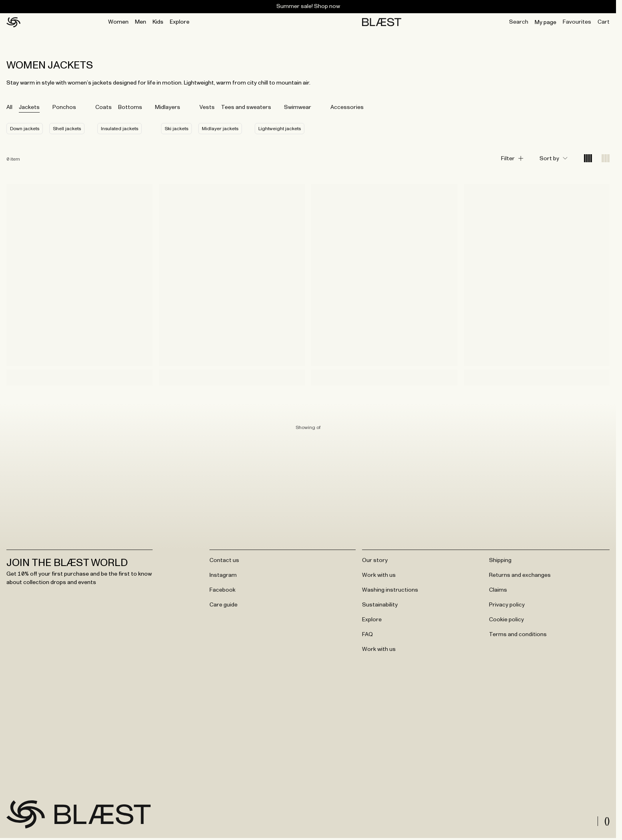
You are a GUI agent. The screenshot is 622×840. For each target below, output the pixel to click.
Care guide (223, 605)
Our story (375, 560)
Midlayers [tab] (168, 107)
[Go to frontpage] (26, 814)
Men (141, 22)
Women (118, 22)
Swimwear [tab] (298, 107)
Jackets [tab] (29, 107)
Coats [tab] (104, 107)
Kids (158, 22)
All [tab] (9, 107)
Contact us (224, 560)
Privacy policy (507, 605)
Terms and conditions (518, 635)
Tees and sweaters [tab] (246, 107)
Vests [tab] (207, 107)
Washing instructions (390, 590)
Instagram (223, 575)
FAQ (367, 635)
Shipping (500, 560)
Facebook (222, 590)
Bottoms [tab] (130, 107)
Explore (180, 22)
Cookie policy (506, 620)
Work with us (379, 575)
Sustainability (380, 605)
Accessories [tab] (347, 107)
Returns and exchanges (520, 575)
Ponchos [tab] (64, 107)
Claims (498, 590)
